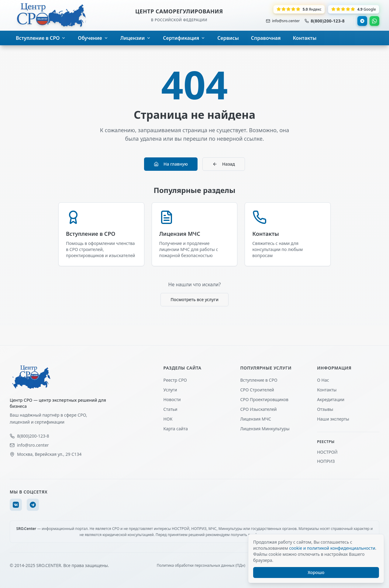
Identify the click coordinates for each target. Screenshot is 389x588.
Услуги (170, 390)
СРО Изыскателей (258, 409)
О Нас (323, 380)
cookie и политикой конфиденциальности (332, 548)
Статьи (170, 409)
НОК (168, 419)
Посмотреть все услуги (194, 299)
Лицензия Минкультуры (265, 429)
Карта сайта (176, 429)
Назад (224, 164)
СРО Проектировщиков (264, 399)
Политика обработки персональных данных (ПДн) (201, 566)
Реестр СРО (175, 380)
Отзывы (325, 409)
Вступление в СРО (259, 380)
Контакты (327, 390)
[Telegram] (33, 505)
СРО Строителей (257, 390)
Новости (172, 399)
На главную (171, 164)
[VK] (16, 505)
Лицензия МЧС (256, 419)
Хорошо (316, 572)
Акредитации (331, 399)
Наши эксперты (333, 419)
